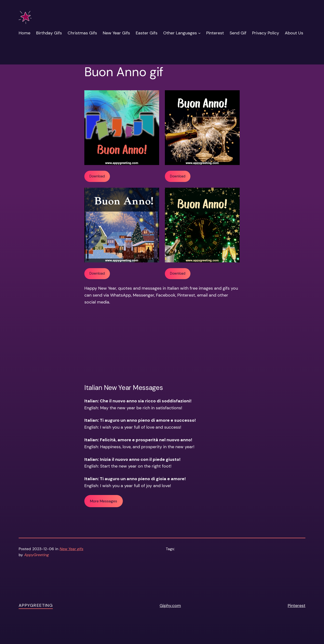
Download (97, 176)
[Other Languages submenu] (199, 33)
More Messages (103, 501)
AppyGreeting (36, 605)
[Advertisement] (162, 345)
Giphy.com (170, 606)
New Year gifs (72, 549)
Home (24, 33)
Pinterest (297, 606)
